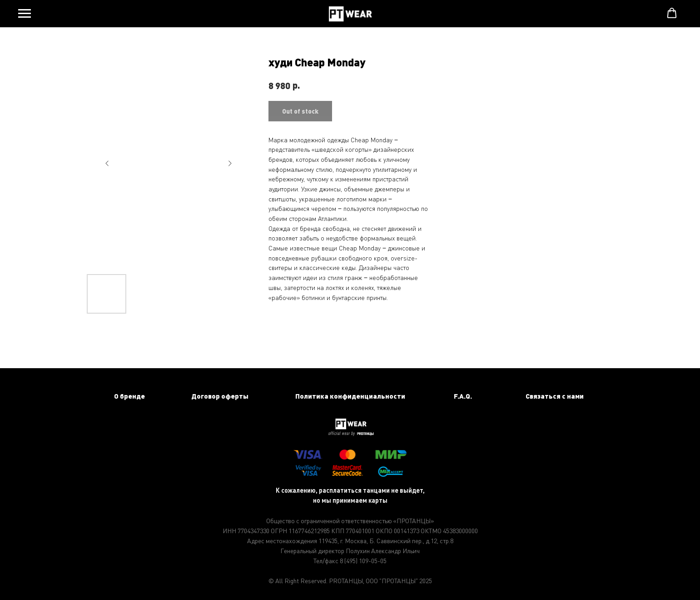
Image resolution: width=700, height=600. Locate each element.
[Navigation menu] (25, 14)
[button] (672, 13)
